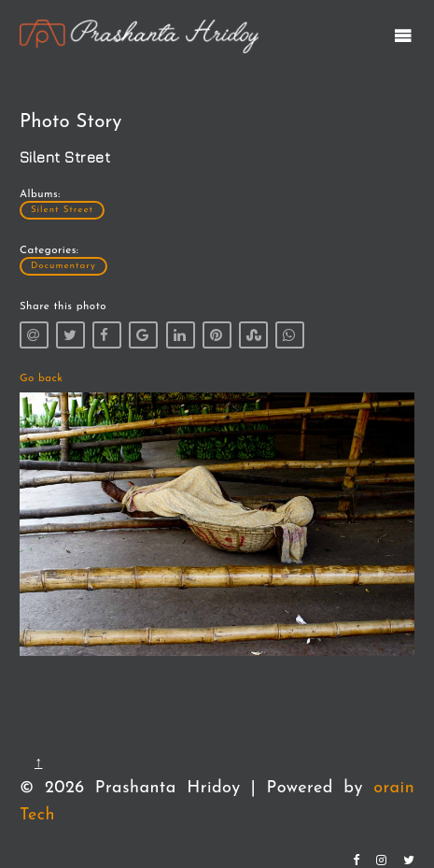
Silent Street (62, 210)
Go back (42, 378)
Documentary (63, 266)
